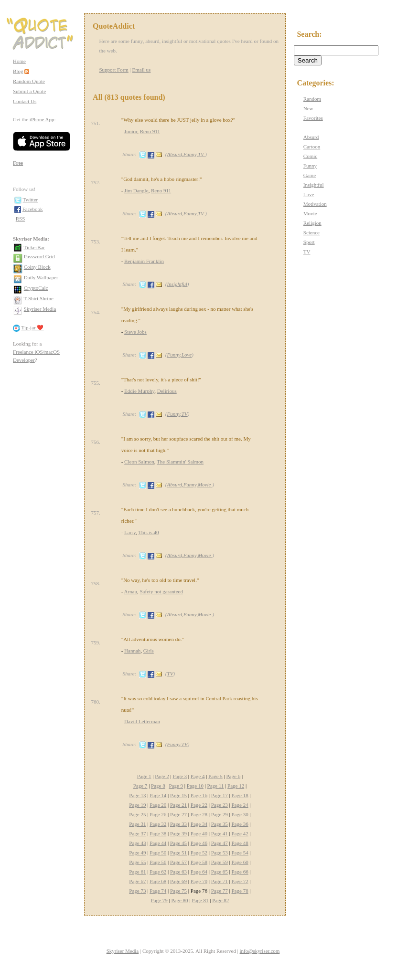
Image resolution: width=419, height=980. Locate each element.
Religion (312, 223)
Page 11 (216, 786)
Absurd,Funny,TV (186, 154)
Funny (310, 166)
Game (310, 175)
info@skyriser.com (260, 951)
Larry (130, 532)
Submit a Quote (29, 91)
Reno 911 (150, 131)
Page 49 (137, 853)
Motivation (315, 204)
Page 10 (195, 786)
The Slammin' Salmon (180, 462)
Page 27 (178, 814)
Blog (18, 71)
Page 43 (137, 843)
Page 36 (240, 824)
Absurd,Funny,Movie (190, 485)
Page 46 (199, 843)
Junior (131, 131)
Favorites (313, 118)
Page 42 (240, 833)
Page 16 (199, 795)
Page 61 (137, 872)
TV (170, 674)
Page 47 (220, 843)
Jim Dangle (136, 190)
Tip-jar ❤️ (33, 327)
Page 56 (158, 862)
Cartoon (312, 147)
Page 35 (220, 824)
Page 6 (234, 776)
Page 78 (240, 891)
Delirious (167, 391)
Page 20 (158, 805)
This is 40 (148, 532)
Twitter (31, 200)
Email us (142, 70)
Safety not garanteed (161, 591)
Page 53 (220, 853)
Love (309, 194)
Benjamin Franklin (144, 261)
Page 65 (220, 872)
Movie (310, 213)
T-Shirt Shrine (39, 298)
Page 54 (240, 853)
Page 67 (137, 881)
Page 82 (220, 900)
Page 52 (199, 853)
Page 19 (137, 805)
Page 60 (240, 862)
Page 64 (199, 872)
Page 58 (199, 862)
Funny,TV (177, 414)
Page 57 (178, 862)
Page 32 (158, 824)
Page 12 (236, 786)
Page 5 (215, 776)
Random (312, 99)
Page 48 (240, 843)
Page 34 (199, 824)
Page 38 (158, 833)
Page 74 (158, 891)
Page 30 (240, 814)
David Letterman (142, 721)
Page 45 (178, 843)
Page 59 (220, 862)
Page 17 (220, 795)
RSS (21, 219)
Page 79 (159, 900)
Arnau (131, 591)
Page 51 (178, 853)
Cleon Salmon (139, 462)
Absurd (311, 137)
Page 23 (220, 805)
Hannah (132, 651)
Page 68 (158, 881)
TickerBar (34, 247)
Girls (149, 651)
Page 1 (144, 776)
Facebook (33, 209)
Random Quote (29, 81)
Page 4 (198, 776)
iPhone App (42, 119)
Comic (310, 156)
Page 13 (137, 795)
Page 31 (137, 824)
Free (18, 163)
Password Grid (39, 256)
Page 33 (178, 824)
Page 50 (158, 853)
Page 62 (158, 872)
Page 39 (178, 833)
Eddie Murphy (139, 391)
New (308, 108)
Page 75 (178, 891)
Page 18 (240, 795)
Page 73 (137, 891)
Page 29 (220, 814)
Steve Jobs (135, 332)
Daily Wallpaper (41, 277)
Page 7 (140, 786)
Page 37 (137, 833)
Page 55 (137, 862)
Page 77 (220, 891)
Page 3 (180, 776)
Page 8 (158, 786)
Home (19, 61)
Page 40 (199, 833)
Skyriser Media (40, 309)
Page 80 (179, 900)
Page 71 (220, 881)
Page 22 (199, 805)
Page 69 (178, 881)
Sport (309, 242)
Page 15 (178, 795)
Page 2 (162, 776)
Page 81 (200, 900)
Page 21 (178, 805)
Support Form (113, 70)
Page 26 (158, 814)
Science (312, 232)
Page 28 (199, 814)
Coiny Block (37, 267)
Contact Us (25, 101)
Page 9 (176, 786)
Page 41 (220, 833)
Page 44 (158, 843)
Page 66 (240, 872)
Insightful (177, 284)
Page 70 (199, 881)
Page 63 (178, 872)
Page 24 (240, 805)
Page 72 (240, 881)
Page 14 (158, 795)
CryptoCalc (36, 288)
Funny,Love (180, 355)
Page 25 (137, 814)
